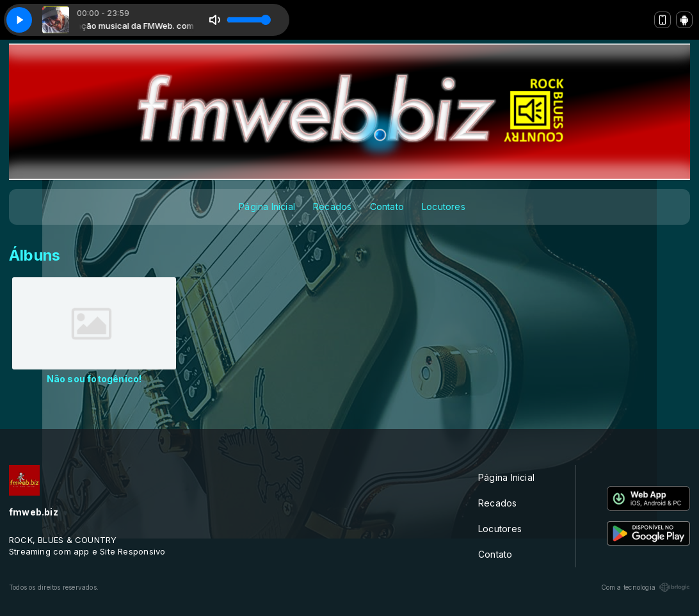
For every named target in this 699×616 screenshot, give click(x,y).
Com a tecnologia (646, 587)
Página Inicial (267, 207)
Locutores (444, 207)
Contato (387, 207)
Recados (332, 207)
